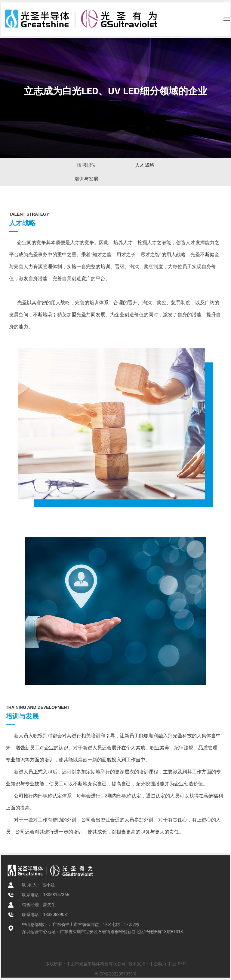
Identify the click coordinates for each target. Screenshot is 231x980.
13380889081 (56, 915)
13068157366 (56, 895)
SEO (182, 964)
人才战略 (145, 165)
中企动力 (158, 964)
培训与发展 (86, 179)
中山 (172, 964)
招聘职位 (86, 165)
